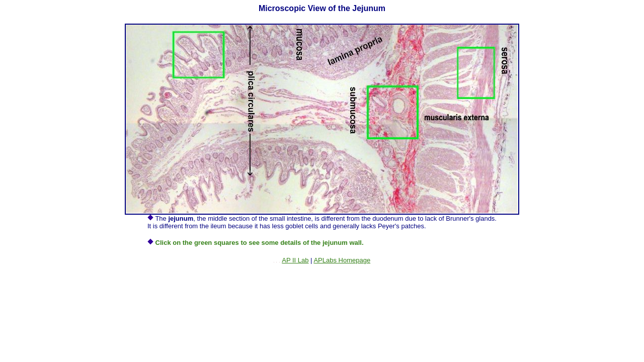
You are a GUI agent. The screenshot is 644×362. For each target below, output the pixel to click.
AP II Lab (295, 260)
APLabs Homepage (342, 260)
